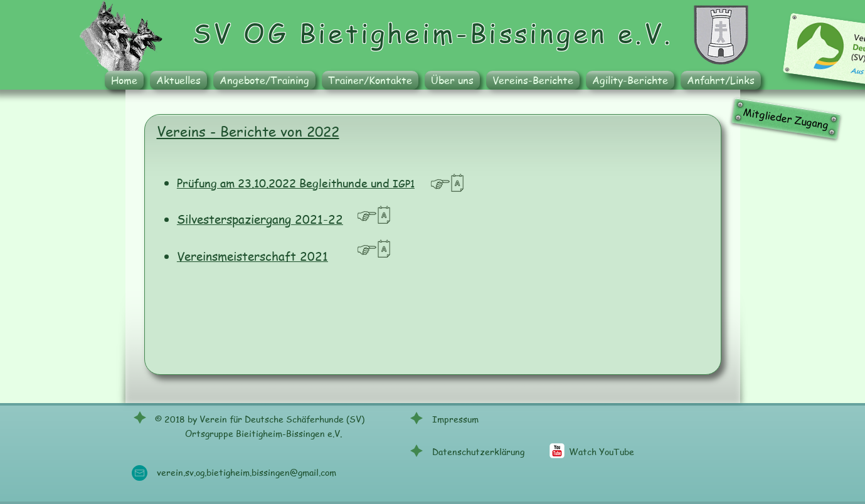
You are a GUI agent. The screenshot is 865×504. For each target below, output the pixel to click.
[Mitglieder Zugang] (785, 118)
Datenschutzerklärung (478, 451)
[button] (264, 80)
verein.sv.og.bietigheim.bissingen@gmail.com (247, 472)
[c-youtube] (557, 451)
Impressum (455, 419)
